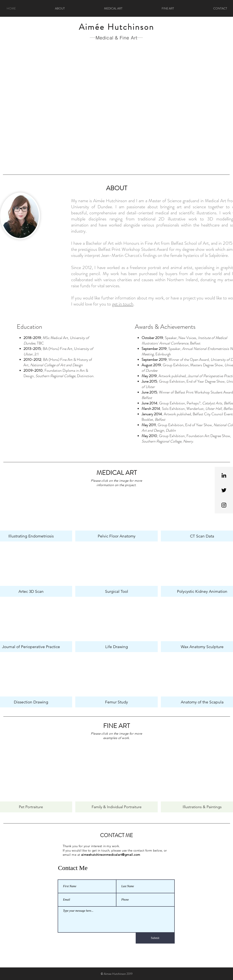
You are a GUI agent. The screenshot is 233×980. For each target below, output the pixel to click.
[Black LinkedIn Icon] (224, 475)
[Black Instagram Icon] (224, 505)
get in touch (123, 304)
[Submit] (155, 938)
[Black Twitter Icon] (224, 490)
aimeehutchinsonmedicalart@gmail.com (111, 855)
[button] (116, 108)
